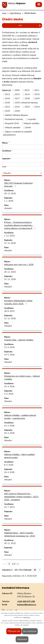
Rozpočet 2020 (12, 123)
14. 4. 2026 (9, 426)
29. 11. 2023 (10, 543)
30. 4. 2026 (9, 433)
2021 (8, 107)
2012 (8, 94)
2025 (8, 111)
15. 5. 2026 (9, 355)
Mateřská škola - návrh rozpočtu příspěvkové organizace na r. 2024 (20, 534)
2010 (27, 90)
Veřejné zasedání (13, 128)
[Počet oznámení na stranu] (37, 570)
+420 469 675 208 (26, 601)
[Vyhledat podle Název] (22, 147)
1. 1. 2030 (9, 201)
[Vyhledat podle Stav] (22, 173)
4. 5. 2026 (9, 394)
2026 (17, 111)
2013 (17, 94)
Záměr (28, 128)
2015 (37, 94)
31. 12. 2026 (10, 243)
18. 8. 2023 (9, 311)
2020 (8, 103)
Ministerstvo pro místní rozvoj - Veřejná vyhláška (22, 378)
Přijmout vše (14, 631)
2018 (27, 98)
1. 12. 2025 (9, 236)
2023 (27, 107)
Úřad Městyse (15, 13)
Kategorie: (7, 90)
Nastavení (22, 639)
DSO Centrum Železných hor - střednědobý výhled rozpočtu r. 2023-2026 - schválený (21, 497)
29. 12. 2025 (10, 194)
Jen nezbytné (30, 631)
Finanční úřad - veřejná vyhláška (19, 340)
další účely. (27, 617)
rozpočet (32, 119)
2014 (27, 94)
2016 (8, 98)
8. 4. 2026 (9, 465)
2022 (17, 107)
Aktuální (8, 208)
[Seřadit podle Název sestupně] (9, 143)
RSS (30, 26)
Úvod (4, 13)
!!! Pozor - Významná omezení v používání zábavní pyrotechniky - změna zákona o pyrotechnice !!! (20, 225)
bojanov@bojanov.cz (27, 605)
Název (5, 143)
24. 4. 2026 (9, 472)
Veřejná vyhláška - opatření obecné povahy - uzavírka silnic (20, 417)
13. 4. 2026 (9, 347)
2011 (37, 90)
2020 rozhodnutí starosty (26, 103)
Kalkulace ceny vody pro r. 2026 (19, 265)
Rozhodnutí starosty (14, 119)
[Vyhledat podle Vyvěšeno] (22, 156)
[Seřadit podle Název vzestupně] (9, 142)
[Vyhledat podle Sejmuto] (22, 164)
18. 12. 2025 (10, 272)
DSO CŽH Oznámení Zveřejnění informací (18, 185)
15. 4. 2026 (9, 386)
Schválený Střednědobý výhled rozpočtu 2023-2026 (18, 302)
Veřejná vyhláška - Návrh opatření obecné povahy (19, 456)
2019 (37, 98)
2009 (17, 90)
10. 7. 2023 (9, 507)
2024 (37, 107)
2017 (17, 98)
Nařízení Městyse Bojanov (17, 115)
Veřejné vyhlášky (32, 123)
